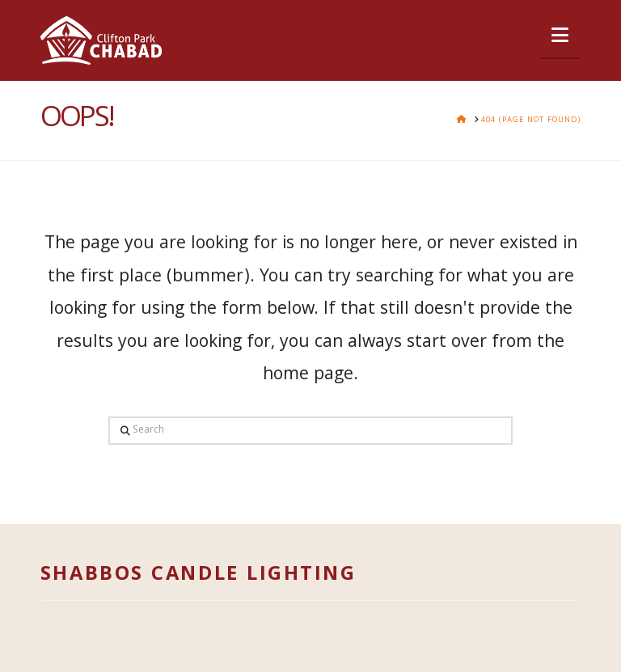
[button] (560, 37)
